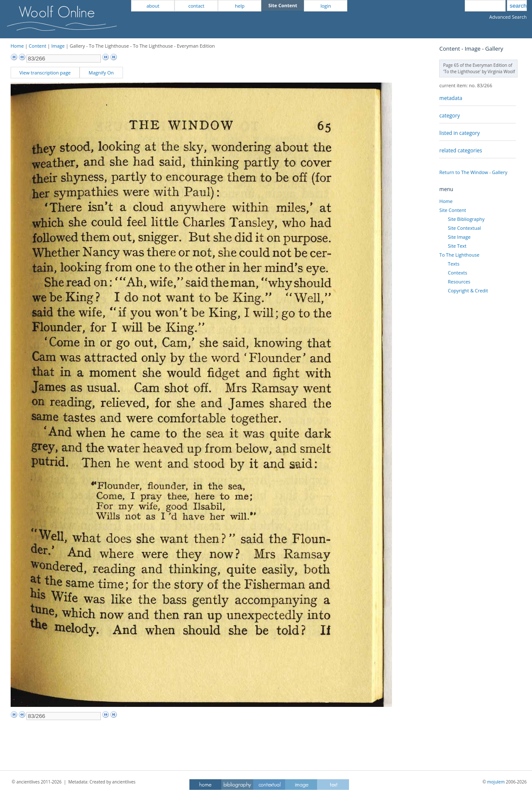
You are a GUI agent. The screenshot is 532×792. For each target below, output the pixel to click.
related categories (460, 150)
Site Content (453, 210)
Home (17, 46)
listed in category (459, 133)
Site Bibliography (466, 219)
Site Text (457, 246)
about (153, 6)
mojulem (496, 782)
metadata (451, 98)
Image (58, 46)
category (449, 116)
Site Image (459, 237)
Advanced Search (508, 17)
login (326, 6)
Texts (453, 264)
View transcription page (45, 73)
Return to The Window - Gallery (473, 172)
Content (38, 46)
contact (196, 6)
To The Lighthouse (459, 255)
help (240, 6)
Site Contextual (464, 228)
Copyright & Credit (468, 290)
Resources (459, 282)
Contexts (457, 273)
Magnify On (101, 73)
